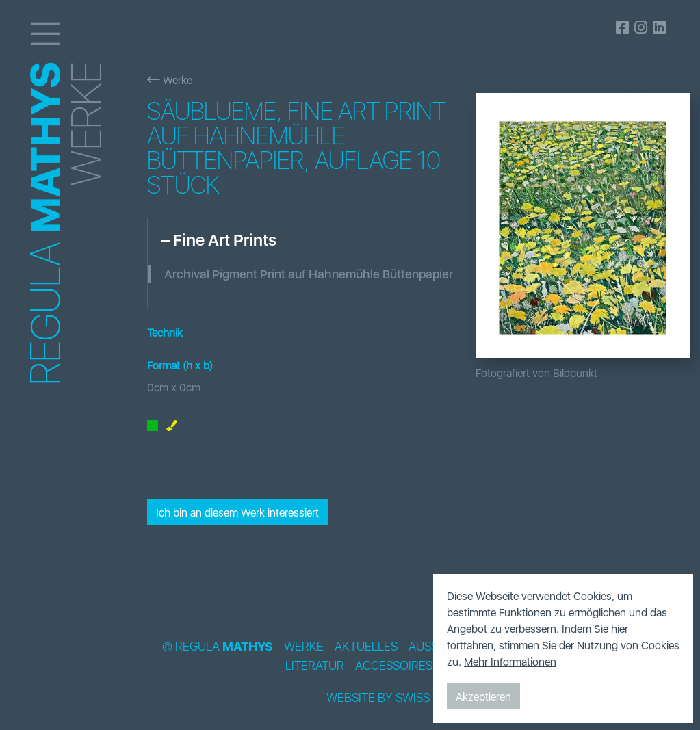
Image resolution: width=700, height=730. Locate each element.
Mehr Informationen (510, 662)
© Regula (218, 647)
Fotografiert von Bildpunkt (536, 373)
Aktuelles (366, 647)
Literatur (315, 666)
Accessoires (394, 666)
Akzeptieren (483, 696)
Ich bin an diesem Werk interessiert (237, 512)
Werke (170, 80)
